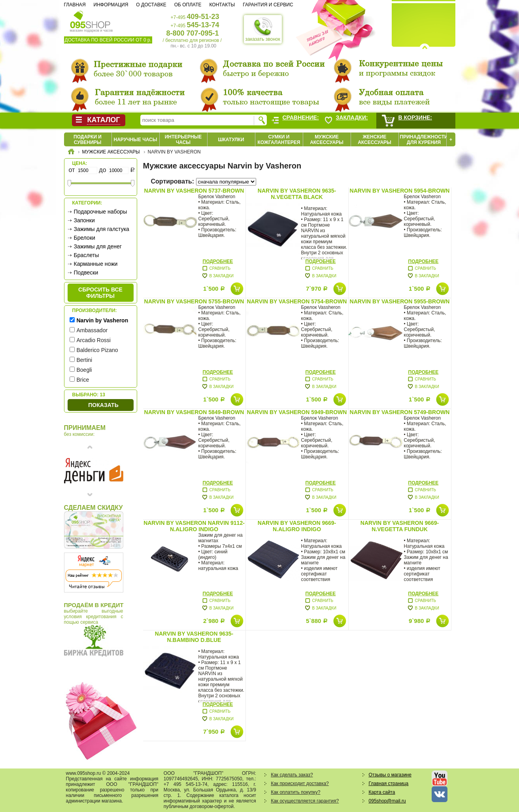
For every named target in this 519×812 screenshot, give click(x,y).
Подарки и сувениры (88, 140)
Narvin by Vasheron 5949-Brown (297, 412)
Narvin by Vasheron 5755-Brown (194, 301)
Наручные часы (135, 140)
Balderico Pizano (97, 350)
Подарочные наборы (101, 212)
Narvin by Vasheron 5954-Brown (400, 191)
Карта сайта (382, 792)
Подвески (86, 273)
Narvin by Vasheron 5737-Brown (194, 191)
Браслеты (87, 255)
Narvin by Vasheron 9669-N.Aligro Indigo (297, 526)
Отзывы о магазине (390, 775)
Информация (111, 5)
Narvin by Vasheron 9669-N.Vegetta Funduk (400, 526)
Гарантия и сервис (268, 5)
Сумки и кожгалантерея (279, 140)
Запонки (84, 220)
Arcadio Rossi (94, 340)
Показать (103, 405)
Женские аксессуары (375, 140)
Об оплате (188, 5)
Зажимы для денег (98, 246)
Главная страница (389, 784)
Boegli (84, 370)
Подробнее (218, 261)
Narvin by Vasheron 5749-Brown (400, 412)
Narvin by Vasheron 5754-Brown (297, 301)
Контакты (222, 5)
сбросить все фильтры (100, 293)
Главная (75, 5)
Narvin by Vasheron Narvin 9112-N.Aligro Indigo (194, 526)
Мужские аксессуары (327, 140)
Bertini (85, 360)
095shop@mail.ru (387, 801)
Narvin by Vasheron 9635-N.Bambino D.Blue (194, 637)
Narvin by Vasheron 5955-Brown (400, 301)
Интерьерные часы (183, 140)
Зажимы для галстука (102, 229)
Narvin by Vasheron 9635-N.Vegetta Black (297, 194)
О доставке (151, 5)
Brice (83, 380)
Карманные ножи (96, 264)
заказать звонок (263, 29)
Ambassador (92, 330)
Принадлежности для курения (424, 140)
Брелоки (85, 238)
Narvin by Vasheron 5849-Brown (194, 412)
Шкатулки (231, 140)
